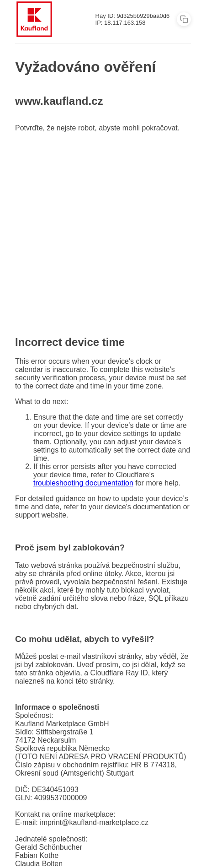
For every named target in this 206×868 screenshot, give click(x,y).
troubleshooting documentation (83, 483)
